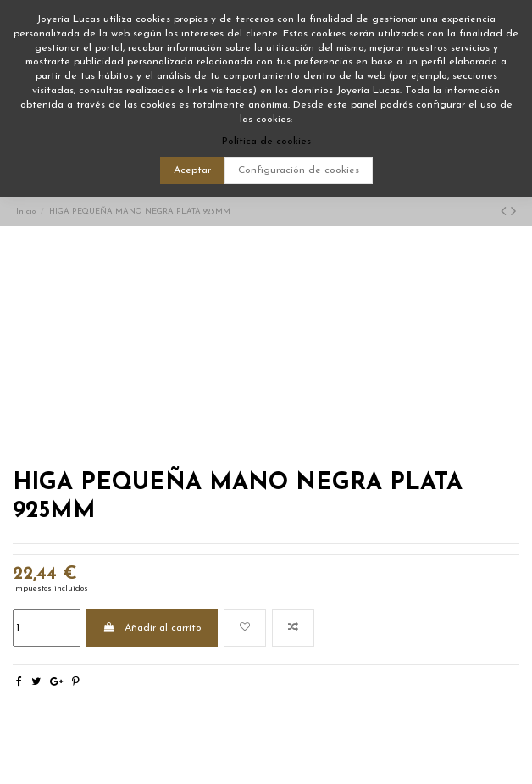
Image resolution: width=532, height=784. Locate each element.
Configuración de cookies (299, 170)
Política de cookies (266, 142)
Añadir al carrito (152, 628)
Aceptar (192, 170)
